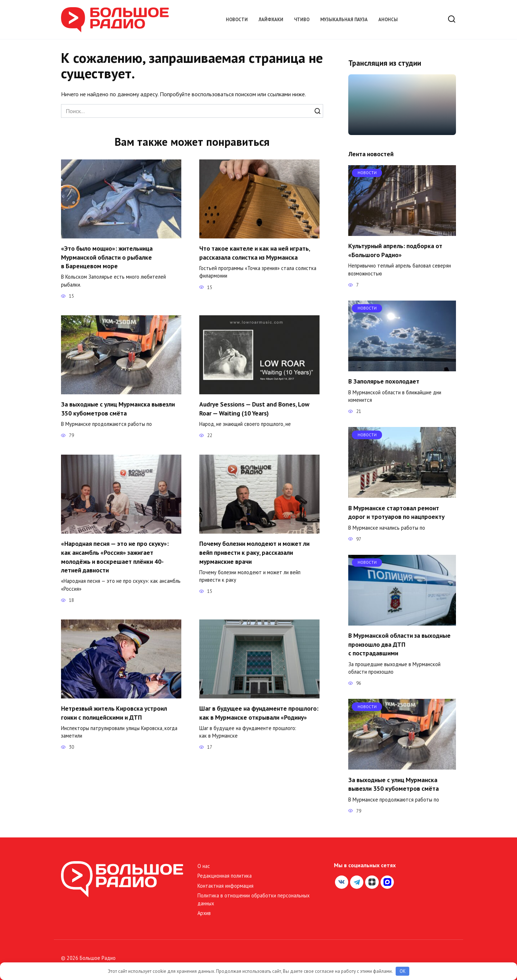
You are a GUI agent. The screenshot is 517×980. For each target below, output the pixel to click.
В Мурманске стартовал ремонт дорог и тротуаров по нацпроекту (396, 512)
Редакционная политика (225, 876)
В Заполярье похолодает (384, 381)
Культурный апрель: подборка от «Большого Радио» (395, 250)
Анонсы (388, 20)
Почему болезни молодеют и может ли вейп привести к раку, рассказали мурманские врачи (254, 553)
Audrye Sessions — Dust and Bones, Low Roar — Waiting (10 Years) (254, 409)
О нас (204, 866)
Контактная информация (225, 886)
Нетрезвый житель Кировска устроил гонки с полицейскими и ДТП (114, 713)
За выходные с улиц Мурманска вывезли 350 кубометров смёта (118, 409)
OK (403, 971)
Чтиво (302, 20)
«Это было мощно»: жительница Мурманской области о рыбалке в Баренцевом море (107, 257)
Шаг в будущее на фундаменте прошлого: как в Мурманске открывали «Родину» (259, 713)
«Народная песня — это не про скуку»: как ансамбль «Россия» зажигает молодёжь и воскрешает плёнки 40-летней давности (115, 557)
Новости (237, 20)
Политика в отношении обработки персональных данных (253, 899)
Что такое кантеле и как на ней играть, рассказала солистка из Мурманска (255, 253)
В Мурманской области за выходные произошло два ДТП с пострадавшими (399, 644)
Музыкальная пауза (344, 20)
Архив (204, 913)
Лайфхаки (271, 20)
